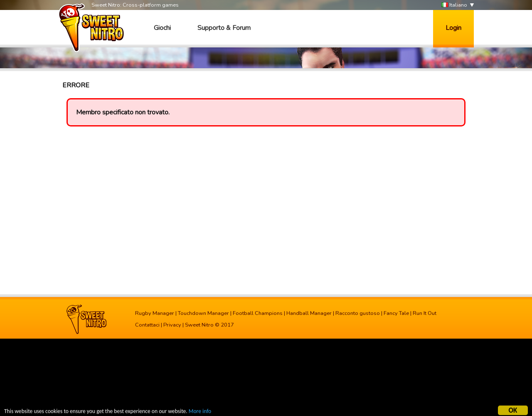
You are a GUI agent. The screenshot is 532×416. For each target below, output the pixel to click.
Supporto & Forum (224, 28)
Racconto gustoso (358, 313)
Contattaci (147, 325)
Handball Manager (309, 313)
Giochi (162, 28)
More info (200, 412)
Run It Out (425, 313)
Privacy (172, 325)
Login (453, 28)
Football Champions (258, 313)
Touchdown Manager (203, 313)
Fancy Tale (396, 313)
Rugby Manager (155, 313)
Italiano (454, 5)
